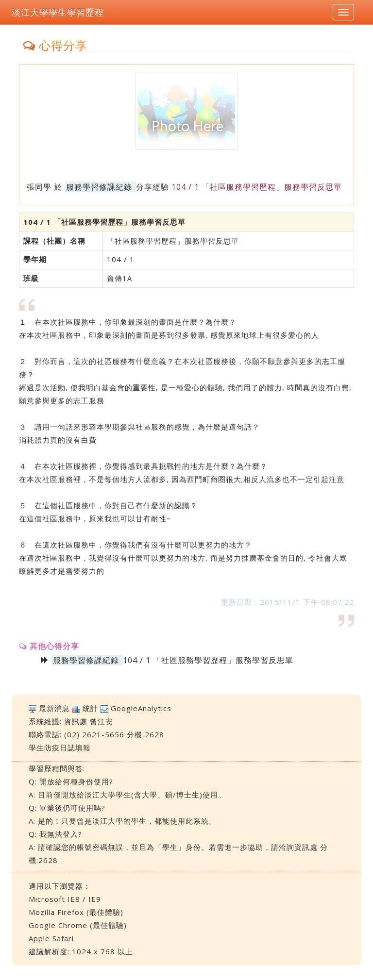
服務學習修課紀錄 (99, 187)
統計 (90, 708)
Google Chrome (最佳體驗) (78, 925)
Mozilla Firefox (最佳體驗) (76, 912)
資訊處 (76, 721)
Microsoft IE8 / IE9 (65, 899)
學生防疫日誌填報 (60, 747)
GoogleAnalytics (141, 708)
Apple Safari (51, 938)
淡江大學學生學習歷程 (58, 12)
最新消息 (54, 708)
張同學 (39, 187)
